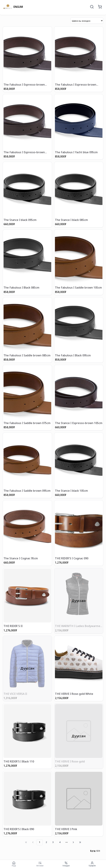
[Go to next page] (73, 842)
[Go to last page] (80, 842)
